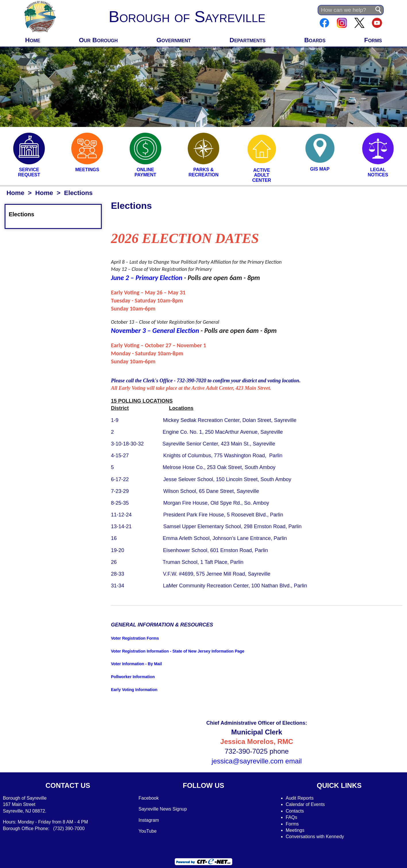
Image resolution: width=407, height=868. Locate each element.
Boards (315, 40)
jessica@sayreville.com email (257, 761)
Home (33, 40)
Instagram (149, 820)
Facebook (149, 798)
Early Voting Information (134, 690)
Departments (248, 40)
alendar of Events (307, 804)
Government (174, 40)
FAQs (291, 817)
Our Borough (98, 40)
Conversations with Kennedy (315, 837)
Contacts (295, 811)
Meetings (295, 830)
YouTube (148, 831)
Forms (373, 40)
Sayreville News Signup (163, 809)
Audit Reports (300, 798)
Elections (25, 214)
